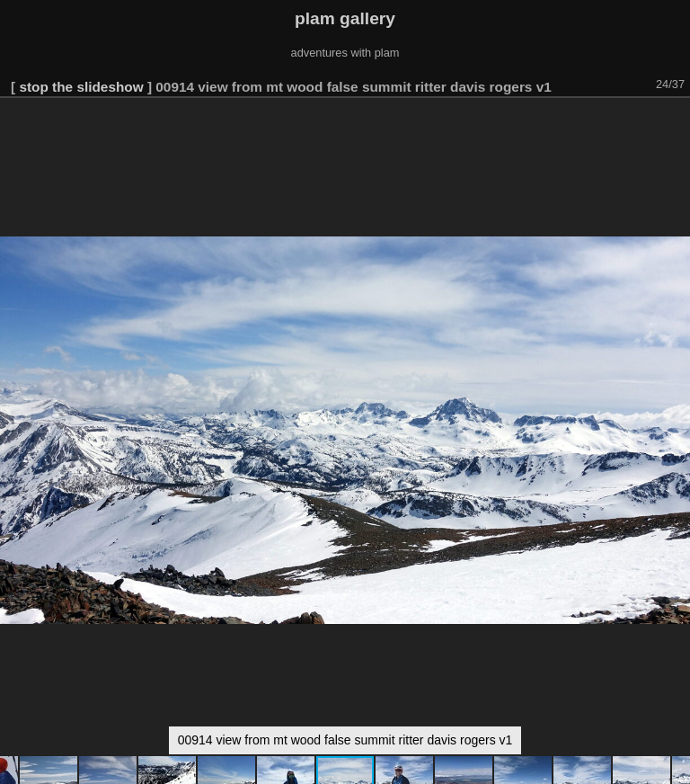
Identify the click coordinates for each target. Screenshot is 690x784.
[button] (674, 123)
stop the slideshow (81, 87)
